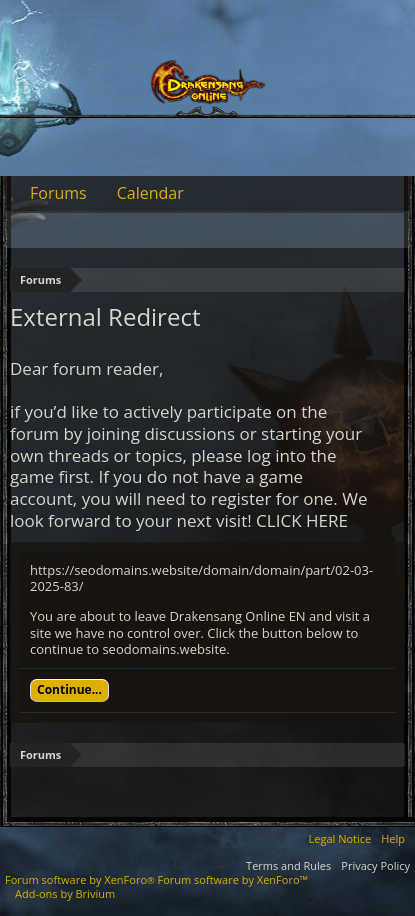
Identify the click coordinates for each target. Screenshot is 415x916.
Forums (58, 193)
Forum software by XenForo (81, 879)
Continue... (69, 689)
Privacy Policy (375, 865)
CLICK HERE (302, 520)
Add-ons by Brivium (65, 893)
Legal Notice (340, 838)
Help (393, 838)
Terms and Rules (288, 865)
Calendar (150, 193)
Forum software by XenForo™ (233, 879)
